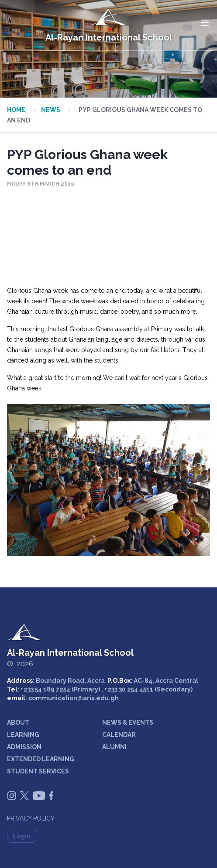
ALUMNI (114, 747)
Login (22, 836)
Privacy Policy (31, 818)
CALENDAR (119, 735)
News (51, 110)
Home (16, 110)
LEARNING (23, 735)
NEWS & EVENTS (128, 722)
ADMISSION (24, 747)
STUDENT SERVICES (38, 771)
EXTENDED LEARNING (41, 759)
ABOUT (18, 722)
